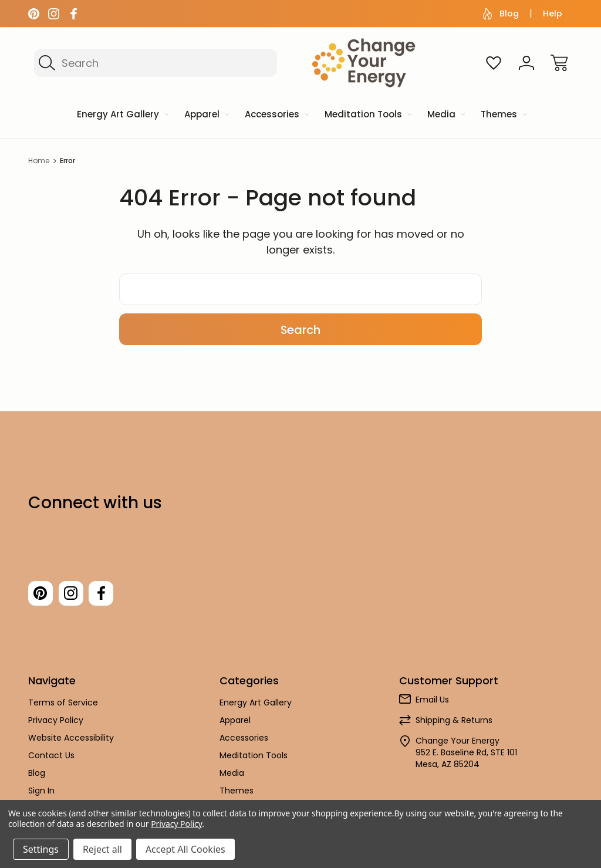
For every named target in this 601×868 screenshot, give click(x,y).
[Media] (445, 115)
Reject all (102, 849)
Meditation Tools (254, 759)
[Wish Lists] (494, 63)
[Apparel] (206, 115)
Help (553, 13)
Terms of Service (63, 706)
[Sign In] (526, 63)
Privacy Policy (56, 724)
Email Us (432, 703)
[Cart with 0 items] (559, 63)
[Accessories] (276, 115)
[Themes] (503, 115)
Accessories (244, 741)
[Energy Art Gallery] (122, 115)
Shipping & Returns (454, 724)
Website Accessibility (71, 741)
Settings (41, 849)
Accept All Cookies (185, 849)
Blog (501, 14)
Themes (237, 794)
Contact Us (51, 759)
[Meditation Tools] (367, 115)
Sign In (41, 794)
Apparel (235, 724)
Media (232, 776)
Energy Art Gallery (256, 706)
